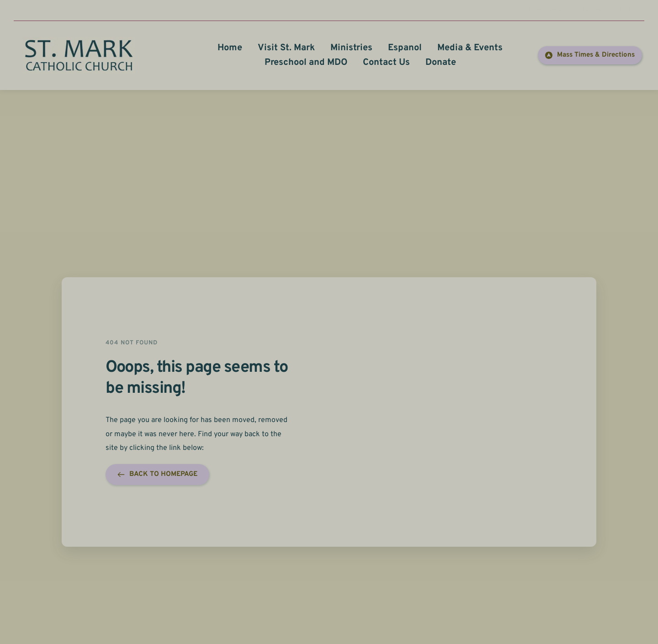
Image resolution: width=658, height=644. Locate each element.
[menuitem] (230, 48)
